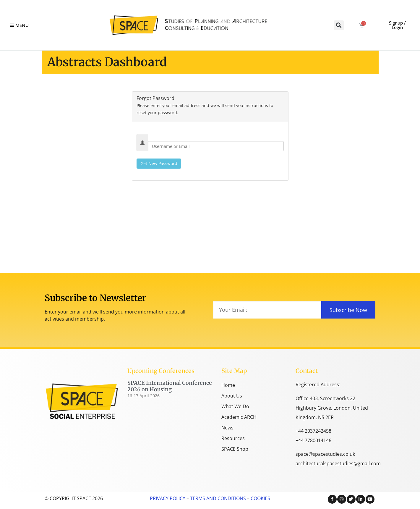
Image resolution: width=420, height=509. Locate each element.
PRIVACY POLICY (168, 498)
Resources (233, 438)
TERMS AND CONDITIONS (217, 498)
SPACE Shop (235, 449)
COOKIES (260, 498)
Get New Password (159, 163)
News (227, 428)
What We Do (235, 406)
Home (228, 385)
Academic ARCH (239, 417)
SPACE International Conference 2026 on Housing (170, 386)
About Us (232, 396)
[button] (339, 25)
